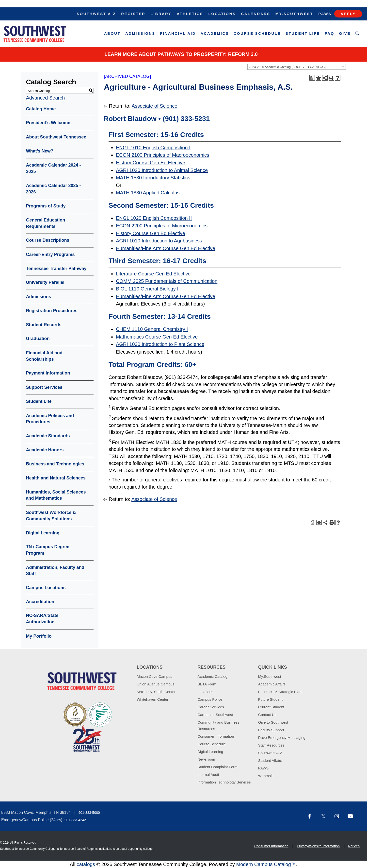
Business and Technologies (55, 464)
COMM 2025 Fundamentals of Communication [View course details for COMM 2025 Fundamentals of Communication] (167, 281)
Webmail (265, 776)
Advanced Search (46, 98)
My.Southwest (294, 14)
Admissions (140, 33)
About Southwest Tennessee (56, 137)
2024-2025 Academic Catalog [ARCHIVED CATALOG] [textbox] (287, 67)
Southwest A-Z (96, 14)
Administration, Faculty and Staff (55, 571)
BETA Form (207, 684)
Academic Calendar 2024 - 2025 (54, 168)
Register (133, 14)
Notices (354, 846)
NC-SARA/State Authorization (42, 619)
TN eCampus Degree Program (48, 550)
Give (345, 33)
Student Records (44, 325)
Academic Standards (48, 436)
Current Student (271, 707)
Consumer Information (216, 736)
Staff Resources (271, 745)
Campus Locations (46, 588)
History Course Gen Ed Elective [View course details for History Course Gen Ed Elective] (151, 163)
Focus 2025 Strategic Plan (280, 692)
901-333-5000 (89, 813)
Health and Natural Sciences (56, 478)
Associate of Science (155, 106)
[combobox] (297, 67)
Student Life (303, 33)
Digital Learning (43, 533)
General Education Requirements (46, 223)
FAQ (329, 33)
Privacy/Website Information (318, 846)
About (112, 33)
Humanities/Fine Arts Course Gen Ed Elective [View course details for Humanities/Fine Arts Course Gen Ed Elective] (166, 248)
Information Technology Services (224, 782)
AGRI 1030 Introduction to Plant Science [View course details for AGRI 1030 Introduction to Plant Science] (160, 344)
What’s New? (40, 151)
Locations (222, 14)
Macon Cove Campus (155, 676)
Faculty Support (271, 730)
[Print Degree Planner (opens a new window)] (312, 78)
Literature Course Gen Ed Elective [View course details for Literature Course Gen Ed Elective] (153, 274)
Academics (215, 33)
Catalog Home (41, 109)
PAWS (263, 768)
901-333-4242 (75, 820)
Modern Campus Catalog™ (266, 864)
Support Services (44, 387)
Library (161, 14)
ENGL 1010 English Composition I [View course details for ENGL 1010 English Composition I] (153, 148)
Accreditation (40, 602)
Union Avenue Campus (156, 684)
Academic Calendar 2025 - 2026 (54, 189)
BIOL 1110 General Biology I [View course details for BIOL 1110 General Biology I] (147, 289)
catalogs (86, 864)
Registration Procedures (52, 311)
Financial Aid (178, 33)
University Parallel (45, 282)
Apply (348, 14)
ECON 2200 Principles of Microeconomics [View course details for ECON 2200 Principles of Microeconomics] (162, 226)
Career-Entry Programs (50, 255)
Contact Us (267, 715)
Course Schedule (257, 33)
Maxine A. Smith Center (156, 692)
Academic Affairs (272, 684)
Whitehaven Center (153, 699)
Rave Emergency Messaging (282, 738)
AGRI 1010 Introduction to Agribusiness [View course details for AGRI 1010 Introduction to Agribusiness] (159, 241)
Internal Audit (208, 774)
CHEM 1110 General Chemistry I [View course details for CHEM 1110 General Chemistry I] (152, 329)
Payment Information (48, 373)
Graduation (38, 339)
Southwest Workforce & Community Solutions (51, 516)
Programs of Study (46, 206)
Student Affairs (270, 760)
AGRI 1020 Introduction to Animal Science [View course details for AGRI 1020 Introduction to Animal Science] (162, 170)
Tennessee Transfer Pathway (56, 269)
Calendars (255, 14)
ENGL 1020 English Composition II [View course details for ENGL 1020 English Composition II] (154, 218)
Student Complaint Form (217, 767)
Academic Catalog (212, 676)
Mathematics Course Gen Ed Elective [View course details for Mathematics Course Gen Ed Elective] (157, 337)
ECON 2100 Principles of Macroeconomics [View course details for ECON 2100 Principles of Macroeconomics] (163, 155)
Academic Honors (45, 450)
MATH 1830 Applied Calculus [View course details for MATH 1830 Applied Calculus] (148, 193)
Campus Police (210, 699)
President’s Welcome (48, 123)
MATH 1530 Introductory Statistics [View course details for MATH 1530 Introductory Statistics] (153, 178)
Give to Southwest (273, 722)
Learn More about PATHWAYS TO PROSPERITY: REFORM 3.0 (181, 54)
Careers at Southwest (215, 715)
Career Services (211, 707)
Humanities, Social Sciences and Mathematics (56, 495)
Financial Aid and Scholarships (44, 356)
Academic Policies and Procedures (50, 419)
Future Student (270, 699)
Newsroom (206, 759)
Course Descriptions (48, 240)
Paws (325, 14)
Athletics (190, 14)
